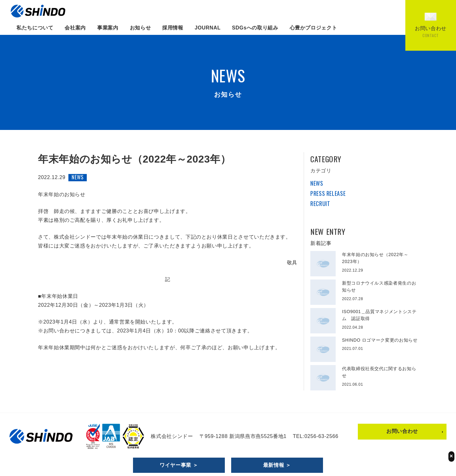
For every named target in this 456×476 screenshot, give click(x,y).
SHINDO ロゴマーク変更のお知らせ (380, 340)
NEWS (317, 183)
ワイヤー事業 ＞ (179, 465)
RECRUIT (320, 203)
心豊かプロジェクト (313, 28)
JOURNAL (208, 28)
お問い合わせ (402, 431)
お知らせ (140, 28)
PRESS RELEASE (328, 193)
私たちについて (35, 28)
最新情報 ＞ (277, 465)
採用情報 (173, 28)
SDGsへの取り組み (255, 28)
